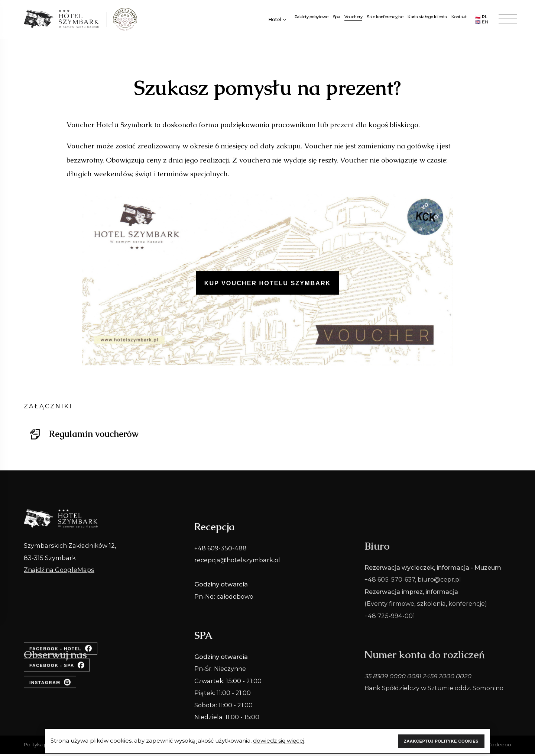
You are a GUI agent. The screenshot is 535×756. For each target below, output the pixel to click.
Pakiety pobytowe (312, 18)
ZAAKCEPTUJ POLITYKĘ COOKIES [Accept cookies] (441, 741)
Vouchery (353, 18)
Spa (337, 18)
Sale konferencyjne (385, 18)
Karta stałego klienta (427, 18)
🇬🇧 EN (482, 23)
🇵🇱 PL (481, 18)
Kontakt (459, 18)
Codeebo (500, 745)
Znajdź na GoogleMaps (59, 586)
